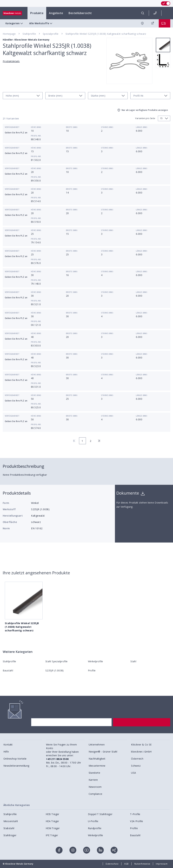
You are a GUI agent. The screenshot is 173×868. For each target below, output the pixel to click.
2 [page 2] (91, 441)
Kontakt (8, 745)
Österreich (137, 759)
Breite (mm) (72, 127)
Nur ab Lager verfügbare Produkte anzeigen (142, 110)
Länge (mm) (142, 127)
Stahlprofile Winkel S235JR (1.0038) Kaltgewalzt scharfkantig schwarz (106, 34)
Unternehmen (97, 745)
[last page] (99, 441)
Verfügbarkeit (12, 127)
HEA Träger (52, 821)
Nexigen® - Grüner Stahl (103, 752)
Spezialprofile (51, 34)
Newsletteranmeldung (16, 766)
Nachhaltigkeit (97, 759)
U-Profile (93, 821)
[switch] (166, 3)
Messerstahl (11, 821)
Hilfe (6, 752)
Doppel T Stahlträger (100, 814)
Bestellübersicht (80, 13)
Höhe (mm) (36, 127)
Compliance (96, 794)
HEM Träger (53, 828)
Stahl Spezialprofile (57, 661)
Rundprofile (95, 828)
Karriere (93, 780)
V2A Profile (136, 821)
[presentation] (86, 434)
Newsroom (95, 787)
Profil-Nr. (36, 136)
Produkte (37, 13)
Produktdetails (11, 61)
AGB (126, 864)
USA (133, 773)
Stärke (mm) (107, 127)
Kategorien (15, 23)
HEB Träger (52, 814)
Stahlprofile (29, 34)
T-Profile (135, 814)
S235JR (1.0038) (55, 670)
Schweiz (136, 766)
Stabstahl (9, 828)
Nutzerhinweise (142, 864)
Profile (92, 670)
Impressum (162, 864)
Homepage (9, 34)
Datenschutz (112, 864)
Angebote (56, 13)
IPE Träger (52, 835)
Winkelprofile (96, 661)
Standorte (94, 773)
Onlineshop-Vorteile (15, 759)
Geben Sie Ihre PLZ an (16, 133)
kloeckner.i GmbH (141, 752)
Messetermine (97, 766)
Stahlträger (10, 835)
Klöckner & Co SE (141, 745)
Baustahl (8, 670)
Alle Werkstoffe (41, 23)
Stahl (133, 661)
